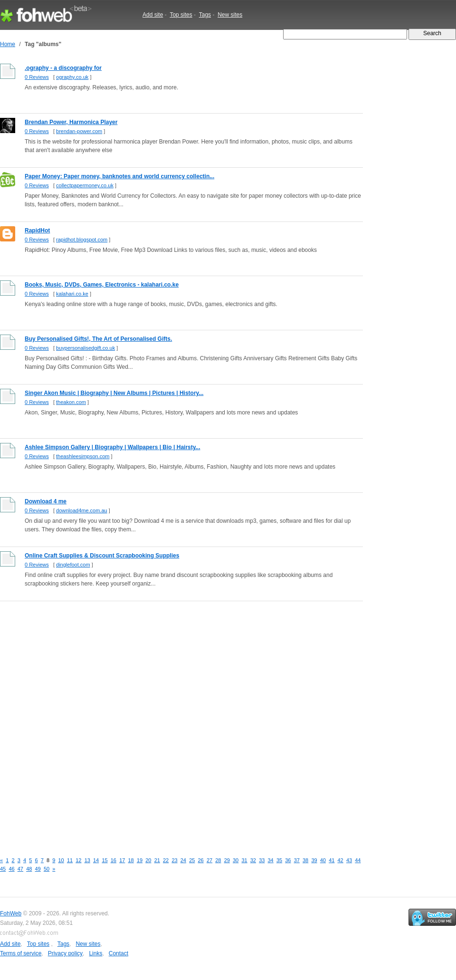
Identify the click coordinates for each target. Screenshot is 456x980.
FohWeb (11, 913)
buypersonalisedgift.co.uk (85, 348)
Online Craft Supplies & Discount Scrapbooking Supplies (102, 556)
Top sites (181, 15)
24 (183, 860)
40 (323, 860)
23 (174, 860)
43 (349, 860)
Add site (153, 15)
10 (61, 860)
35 (279, 860)
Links (95, 953)
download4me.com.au (82, 510)
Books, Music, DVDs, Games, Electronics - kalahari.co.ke (102, 285)
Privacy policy (65, 953)
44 (358, 860)
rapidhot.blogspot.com (82, 240)
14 (96, 860)
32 (253, 860)
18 (131, 860)
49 (38, 869)
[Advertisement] (114, 722)
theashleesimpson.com (83, 456)
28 (218, 860)
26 (201, 860)
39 (314, 860)
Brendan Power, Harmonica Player (71, 122)
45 (3, 869)
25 (192, 860)
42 (341, 860)
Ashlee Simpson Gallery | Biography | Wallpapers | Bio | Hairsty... (113, 447)
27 (209, 860)
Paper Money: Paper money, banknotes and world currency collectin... (119, 176)
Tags (205, 15)
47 (20, 869)
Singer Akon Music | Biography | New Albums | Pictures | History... (114, 393)
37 (297, 860)
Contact (119, 953)
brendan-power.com (79, 131)
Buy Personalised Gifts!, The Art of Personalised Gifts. (98, 339)
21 (157, 860)
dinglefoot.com (73, 565)
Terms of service (21, 953)
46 (11, 869)
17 (122, 860)
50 (47, 869)
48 (29, 869)
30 (236, 860)
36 (288, 860)
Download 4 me (46, 501)
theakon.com (71, 402)
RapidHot (37, 231)
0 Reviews (37, 77)
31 (244, 860)
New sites (230, 15)
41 (332, 860)
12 (78, 860)
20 (148, 860)
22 (166, 860)
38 (305, 860)
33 (262, 860)
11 (70, 860)
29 (227, 860)
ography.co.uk (72, 77)
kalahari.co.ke (72, 294)
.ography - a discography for (63, 68)
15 (104, 860)
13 (87, 860)
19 (140, 860)
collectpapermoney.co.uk (85, 185)
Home (8, 44)
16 (114, 860)
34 (271, 860)
